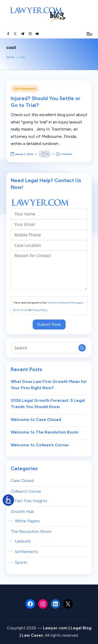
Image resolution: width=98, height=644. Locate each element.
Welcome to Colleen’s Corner (40, 445)
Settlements (25, 89)
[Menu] (89, 34)
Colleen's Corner (26, 491)
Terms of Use (21, 310)
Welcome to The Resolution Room (45, 432)
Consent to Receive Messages (65, 303)
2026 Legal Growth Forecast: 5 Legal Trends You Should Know (48, 404)
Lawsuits (23, 541)
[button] (82, 348)
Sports (21, 562)
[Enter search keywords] (49, 348)
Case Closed (22, 481)
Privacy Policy (39, 310)
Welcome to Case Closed (36, 420)
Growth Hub (22, 512)
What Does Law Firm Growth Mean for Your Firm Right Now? (49, 385)
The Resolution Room (31, 531)
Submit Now (49, 324)
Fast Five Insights (31, 501)
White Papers (27, 521)
